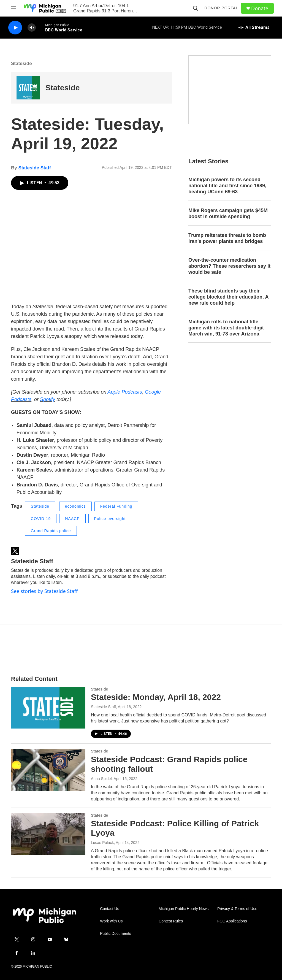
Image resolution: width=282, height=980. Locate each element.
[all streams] (254, 28)
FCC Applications (232, 921)
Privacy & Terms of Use (237, 909)
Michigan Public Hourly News (184, 909)
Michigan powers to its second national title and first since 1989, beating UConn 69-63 (227, 186)
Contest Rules (171, 921)
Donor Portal (221, 8)
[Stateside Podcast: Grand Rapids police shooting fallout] (48, 770)
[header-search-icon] (196, 8)
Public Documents (116, 934)
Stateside (21, 63)
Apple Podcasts (125, 392)
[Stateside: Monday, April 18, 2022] (48, 708)
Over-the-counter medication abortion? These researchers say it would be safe (229, 266)
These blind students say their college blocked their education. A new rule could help (228, 297)
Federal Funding (116, 506)
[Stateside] (28, 88)
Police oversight (110, 519)
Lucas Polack (102, 843)
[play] (15, 28)
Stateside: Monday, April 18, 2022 (156, 697)
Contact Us (109, 909)
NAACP (72, 519)
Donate (260, 8)
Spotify (48, 399)
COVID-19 (41, 519)
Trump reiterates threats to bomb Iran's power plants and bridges (227, 238)
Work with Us (111, 921)
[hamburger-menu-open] (13, 8)
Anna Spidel (101, 779)
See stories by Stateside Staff (44, 591)
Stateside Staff (34, 168)
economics (75, 506)
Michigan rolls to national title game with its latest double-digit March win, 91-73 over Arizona (226, 328)
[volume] (32, 28)
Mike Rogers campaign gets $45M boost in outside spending (228, 213)
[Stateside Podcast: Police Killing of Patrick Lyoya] (48, 834)
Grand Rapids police (51, 531)
